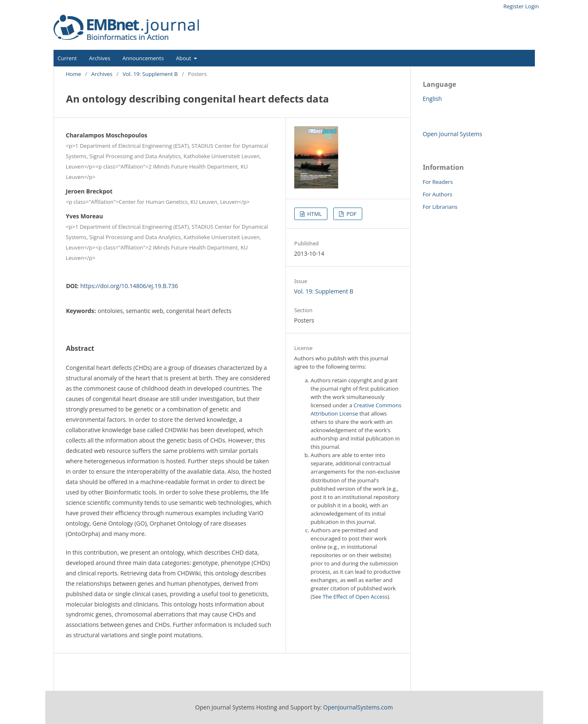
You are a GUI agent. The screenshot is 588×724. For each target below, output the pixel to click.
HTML (314, 214)
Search (518, 58)
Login (532, 6)
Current (67, 58)
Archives (100, 58)
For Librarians (440, 207)
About (184, 58)
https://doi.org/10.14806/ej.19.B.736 (129, 286)
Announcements (143, 58)
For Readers (438, 182)
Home (74, 74)
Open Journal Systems (453, 134)
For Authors (438, 194)
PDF (351, 214)
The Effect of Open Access (355, 597)
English (432, 99)
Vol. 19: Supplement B (150, 74)
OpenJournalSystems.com (358, 707)
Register (514, 6)
